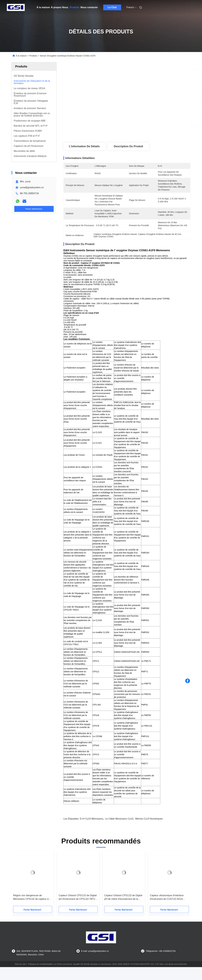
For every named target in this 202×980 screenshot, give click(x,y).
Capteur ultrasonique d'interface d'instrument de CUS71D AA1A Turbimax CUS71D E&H (167, 897)
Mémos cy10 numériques (149, 819)
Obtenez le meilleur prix (144, 126)
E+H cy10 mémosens (91, 819)
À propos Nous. (60, 7)
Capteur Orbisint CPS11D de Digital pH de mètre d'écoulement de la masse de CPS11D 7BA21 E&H (123, 897)
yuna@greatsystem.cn (32, 187)
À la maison (43, 7)
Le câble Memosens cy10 (119, 819)
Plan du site (20, 964)
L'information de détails (84, 146)
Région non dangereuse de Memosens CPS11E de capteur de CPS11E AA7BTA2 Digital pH (31, 897)
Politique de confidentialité (40, 964)
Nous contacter (89, 7)
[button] (19, 880)
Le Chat (112, 7)
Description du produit (128, 146)
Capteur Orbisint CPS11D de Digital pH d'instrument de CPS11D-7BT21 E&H (78, 897)
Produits (75, 7)
